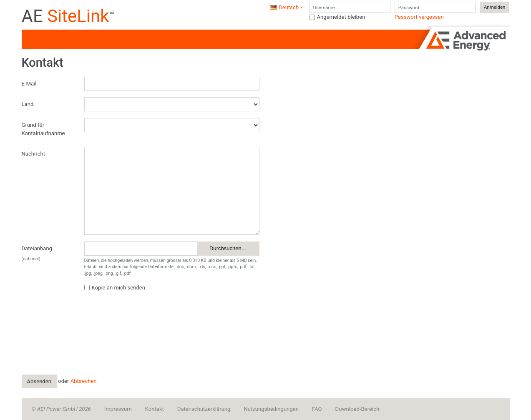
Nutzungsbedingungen (271, 409)
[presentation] (148, 315)
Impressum (118, 409)
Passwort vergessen (419, 17)
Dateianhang (37, 248)
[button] (286, 8)
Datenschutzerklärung (204, 409)
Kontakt (155, 409)
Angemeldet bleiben (341, 17)
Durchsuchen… (228, 248)
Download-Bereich (357, 409)
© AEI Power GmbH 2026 (61, 409)
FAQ (317, 409)
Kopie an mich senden (118, 288)
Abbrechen (84, 381)
